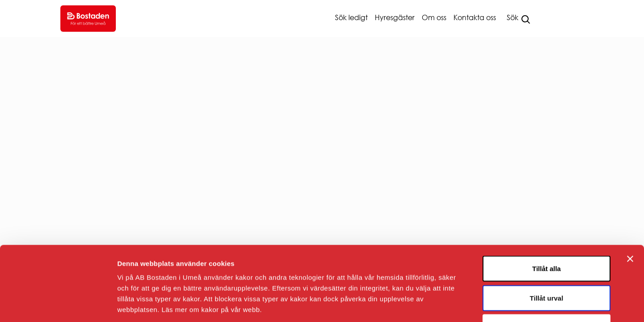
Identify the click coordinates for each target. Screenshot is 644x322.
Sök (513, 17)
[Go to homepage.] (88, 19)
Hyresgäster (395, 17)
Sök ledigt (351, 17)
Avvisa (547, 263)
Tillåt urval (547, 234)
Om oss (434, 17)
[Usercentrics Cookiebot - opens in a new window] (58, 305)
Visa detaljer (486, 304)
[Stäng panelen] (630, 195)
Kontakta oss (475, 17)
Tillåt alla (547, 205)
